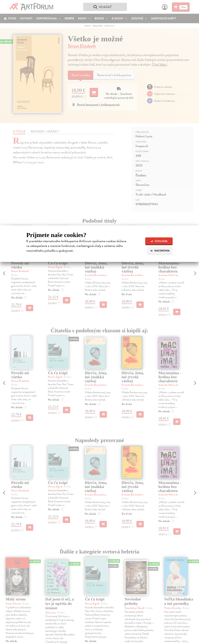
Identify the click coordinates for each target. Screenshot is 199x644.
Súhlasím (159, 241)
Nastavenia (160, 251)
